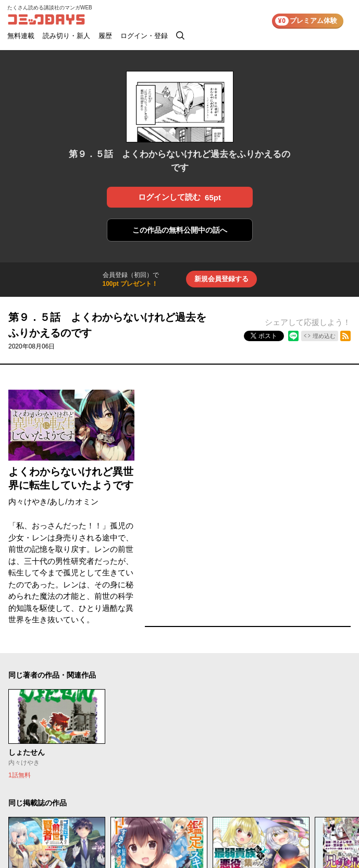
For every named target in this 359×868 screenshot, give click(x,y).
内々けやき (28, 502)
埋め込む (324, 336)
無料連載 (21, 36)
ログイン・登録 (144, 36)
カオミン (83, 502)
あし (57, 502)
